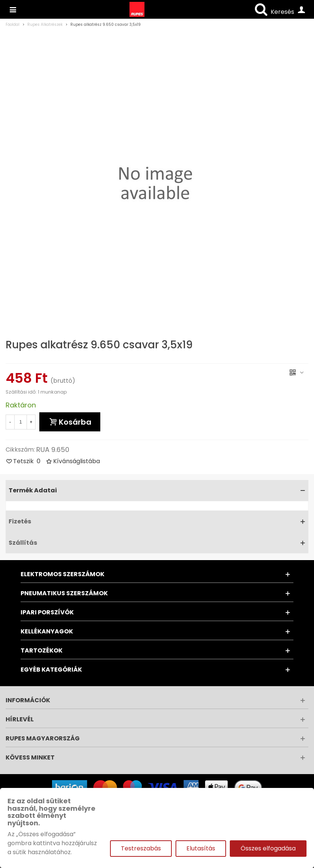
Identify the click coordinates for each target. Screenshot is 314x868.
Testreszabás (141, 848)
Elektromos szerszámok (63, 574)
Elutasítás (201, 848)
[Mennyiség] (21, 422)
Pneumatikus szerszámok (64, 593)
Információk (28, 700)
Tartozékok (42, 650)
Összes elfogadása (268, 848)
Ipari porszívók (47, 612)
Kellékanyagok (47, 631)
